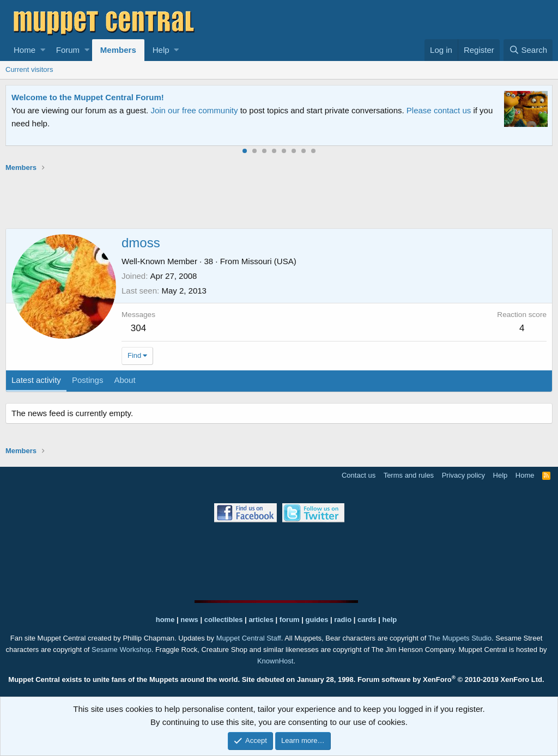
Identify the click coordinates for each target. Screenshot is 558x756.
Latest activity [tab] (36, 380)
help (390, 620)
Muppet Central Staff (249, 638)
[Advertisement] (279, 200)
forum (290, 620)
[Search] (528, 50)
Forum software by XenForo (451, 679)
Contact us (359, 475)
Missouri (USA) (269, 261)
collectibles (224, 620)
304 (138, 328)
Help (161, 50)
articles (262, 620)
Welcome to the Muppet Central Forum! (88, 97)
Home (25, 50)
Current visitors (29, 69)
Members (118, 50)
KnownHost (275, 661)
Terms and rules (409, 475)
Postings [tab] (88, 380)
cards (367, 620)
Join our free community (194, 110)
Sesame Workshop (122, 650)
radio (343, 620)
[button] (43, 50)
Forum (68, 50)
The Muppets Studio (460, 638)
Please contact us (439, 110)
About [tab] (125, 380)
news (189, 620)
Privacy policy (463, 475)
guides (317, 620)
